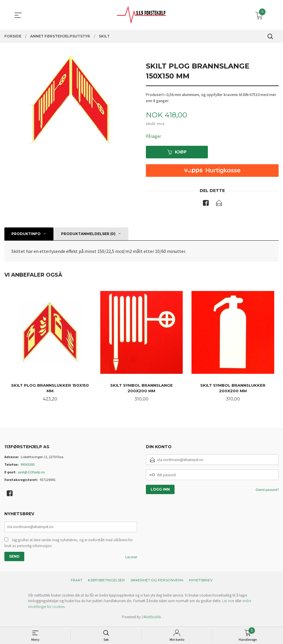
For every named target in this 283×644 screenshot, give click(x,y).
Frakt (77, 582)
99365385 (27, 466)
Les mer (131, 559)
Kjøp (177, 152)
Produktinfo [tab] (26, 234)
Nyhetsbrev (201, 582)
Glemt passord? (267, 491)
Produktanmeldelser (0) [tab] (88, 234)
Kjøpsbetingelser (106, 582)
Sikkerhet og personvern (157, 582)
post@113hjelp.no (31, 473)
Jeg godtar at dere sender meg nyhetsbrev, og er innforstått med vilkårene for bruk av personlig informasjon (69, 545)
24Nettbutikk (151, 619)
